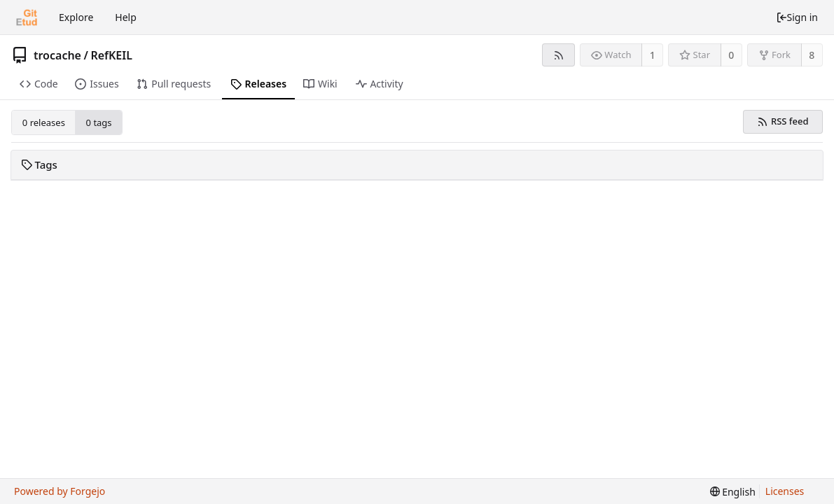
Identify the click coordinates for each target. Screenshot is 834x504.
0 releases (44, 122)
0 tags (99, 122)
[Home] (27, 17)
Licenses (785, 491)
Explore (76, 17)
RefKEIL (111, 55)
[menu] (733, 492)
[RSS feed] (558, 55)
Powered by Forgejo (60, 491)
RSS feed (783, 121)
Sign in (797, 17)
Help (126, 17)
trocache (57, 55)
